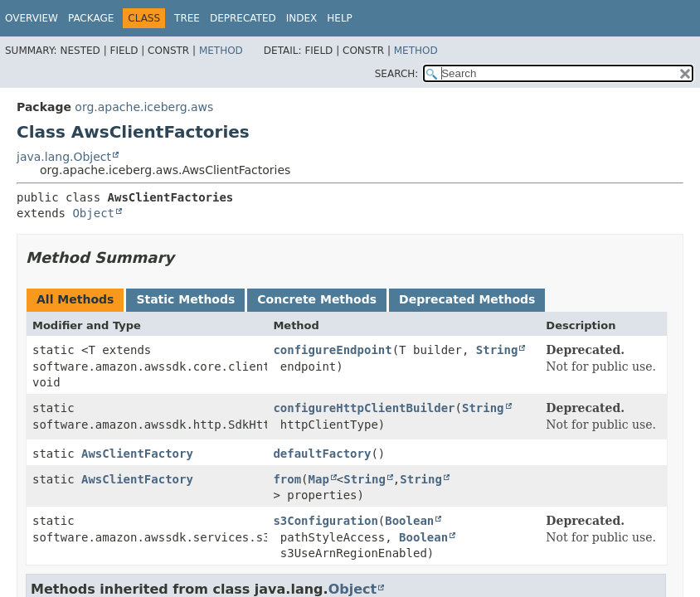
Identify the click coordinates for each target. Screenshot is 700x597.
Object (93, 213)
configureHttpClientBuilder (364, 408)
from (287, 479)
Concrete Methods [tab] (317, 299)
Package (91, 18)
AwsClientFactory (137, 454)
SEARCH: (397, 74)
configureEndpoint (332, 350)
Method (221, 51)
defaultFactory (322, 454)
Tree (187, 18)
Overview (32, 18)
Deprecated (243, 18)
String (497, 350)
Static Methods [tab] (185, 299)
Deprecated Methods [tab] (467, 299)
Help (340, 18)
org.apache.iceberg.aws (144, 107)
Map (319, 479)
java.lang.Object (64, 157)
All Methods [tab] (75, 299)
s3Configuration (325, 521)
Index (302, 18)
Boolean (409, 521)
